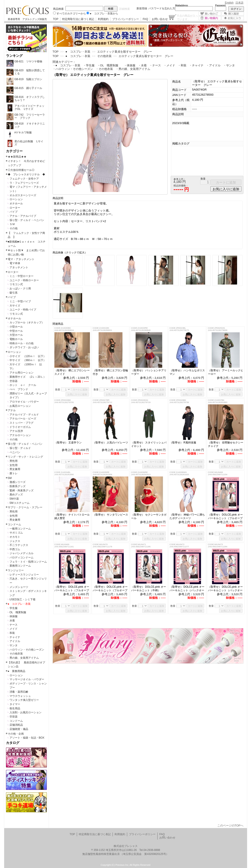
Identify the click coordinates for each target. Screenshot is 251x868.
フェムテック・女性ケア (24, 179)
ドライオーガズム (20, 427)
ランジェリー (16, 570)
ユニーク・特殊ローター (24, 280)
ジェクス (15, 541)
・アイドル (213, 65)
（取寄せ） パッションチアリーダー (149, 372)
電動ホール (16, 339)
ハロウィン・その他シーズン (27, 650)
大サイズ (15, 306)
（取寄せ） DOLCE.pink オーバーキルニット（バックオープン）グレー (187, 589)
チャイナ (15, 637)
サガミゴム (16, 533)
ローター (15, 208)
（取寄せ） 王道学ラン (68, 443)
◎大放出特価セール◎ (21, 170)
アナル (12, 410)
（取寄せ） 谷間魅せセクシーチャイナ (226, 444)
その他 (14, 228)
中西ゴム (15, 549)
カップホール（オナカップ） (27, 322)
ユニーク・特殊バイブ (23, 310)
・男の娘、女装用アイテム (133, 69)
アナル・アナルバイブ (23, 216)
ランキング (14, 56)
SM (10, 478)
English (229, 3)
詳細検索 (125, 9)
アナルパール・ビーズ (23, 419)
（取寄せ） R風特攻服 (183, 443)
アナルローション (20, 435)
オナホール (16, 204)
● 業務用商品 (17, 671)
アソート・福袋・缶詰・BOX (27, 738)
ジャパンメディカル (22, 553)
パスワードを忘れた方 (162, 8)
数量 (203, 179)
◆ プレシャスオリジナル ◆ (26, 174)
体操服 (14, 616)
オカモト (15, 537)
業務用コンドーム (20, 566)
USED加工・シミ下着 (23, 599)
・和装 (182, 65)
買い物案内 (210, 18)
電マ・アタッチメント (21, 259)
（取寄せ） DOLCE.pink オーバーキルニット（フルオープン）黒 (72, 589)
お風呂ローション (20, 406)
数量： (59, 390)
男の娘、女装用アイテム (24, 658)
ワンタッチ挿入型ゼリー (24, 700)
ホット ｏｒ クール (24, 385)
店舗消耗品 (16, 725)
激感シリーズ (18, 482)
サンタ (14, 645)
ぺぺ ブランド (19, 389)
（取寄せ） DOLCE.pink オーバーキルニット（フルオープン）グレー (225, 517)
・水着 (142, 65)
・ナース (155, 65)
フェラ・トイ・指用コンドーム (28, 562)
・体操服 (130, 65)
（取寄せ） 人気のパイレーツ (110, 443)
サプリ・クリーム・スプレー (25, 507)
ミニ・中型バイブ (20, 301)
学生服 (14, 608)
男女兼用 (15, 469)
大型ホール (16, 335)
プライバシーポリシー (126, 19)
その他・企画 (16, 734)
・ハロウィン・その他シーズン (73, 69)
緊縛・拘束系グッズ (22, 490)
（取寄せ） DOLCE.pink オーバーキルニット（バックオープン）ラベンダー (225, 589)
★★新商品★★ (17, 157)
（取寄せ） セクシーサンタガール (149, 516)
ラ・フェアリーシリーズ (24, 183)
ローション (16, 199)
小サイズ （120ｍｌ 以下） (28, 356)
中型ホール (16, 331)
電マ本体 (15, 263)
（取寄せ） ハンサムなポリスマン (187, 372)
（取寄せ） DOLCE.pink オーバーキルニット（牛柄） (149, 589)
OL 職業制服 (19, 612)
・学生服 (89, 65)
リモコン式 (16, 284)
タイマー (15, 704)
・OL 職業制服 (109, 65)
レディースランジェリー (24, 575)
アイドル (15, 641)
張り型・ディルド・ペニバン (27, 220)
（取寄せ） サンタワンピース (110, 515)
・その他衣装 (104, 69)
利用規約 (103, 19)
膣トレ (14, 473)
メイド (14, 629)
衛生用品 (15, 708)
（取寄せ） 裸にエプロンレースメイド (72, 372)
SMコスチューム (20, 503)
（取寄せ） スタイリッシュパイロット (149, 444)
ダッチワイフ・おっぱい (24, 347)
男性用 (14, 461)
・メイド (169, 65)
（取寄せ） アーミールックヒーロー (226, 372)
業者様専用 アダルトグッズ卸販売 (27, 19)
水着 (12, 621)
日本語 (239, 3)
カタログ (13, 743)
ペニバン (15, 452)
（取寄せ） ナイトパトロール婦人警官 (72, 516)
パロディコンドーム (22, 558)
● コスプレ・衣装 (19, 604)
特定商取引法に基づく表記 (78, 19)
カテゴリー (14, 151)
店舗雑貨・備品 (19, 729)
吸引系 (14, 293)
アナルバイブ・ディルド (24, 415)
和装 (12, 633)
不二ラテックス (19, 545)
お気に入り (233, 18)
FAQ (145, 19)
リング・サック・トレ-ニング (26, 457)
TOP (56, 19)
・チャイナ (196, 65)
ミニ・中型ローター (22, 276)
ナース (14, 625)
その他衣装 (16, 654)
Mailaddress (182, 5)
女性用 (14, 465)
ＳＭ (12, 224)
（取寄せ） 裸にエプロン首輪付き (110, 372)
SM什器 (14, 499)
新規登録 (142, 8)
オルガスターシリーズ (23, 195)
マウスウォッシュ (20, 696)
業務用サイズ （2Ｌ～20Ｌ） (28, 377)
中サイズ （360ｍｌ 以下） (28, 360)
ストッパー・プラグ (22, 423)
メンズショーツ (19, 587)
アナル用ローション (22, 373)
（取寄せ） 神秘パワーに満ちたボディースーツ (187, 516)
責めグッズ (16, 494)
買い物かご (210, 14)
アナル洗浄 (16, 431)
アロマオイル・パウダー (24, 402)
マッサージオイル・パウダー (27, 679)
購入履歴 (233, 14)
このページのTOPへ (230, 825)
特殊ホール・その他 (22, 343)
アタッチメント (19, 267)
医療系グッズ (18, 486)
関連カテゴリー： (64, 62)
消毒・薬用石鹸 (19, 692)
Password (220, 5)
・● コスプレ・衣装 (66, 65)
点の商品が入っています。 (187, 17)
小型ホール (16, 327)
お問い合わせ (160, 19)
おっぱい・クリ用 (20, 289)
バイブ (14, 212)
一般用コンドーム (20, 529)
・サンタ (229, 65)
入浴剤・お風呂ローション (26, 712)
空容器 (14, 381)
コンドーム (14, 524)
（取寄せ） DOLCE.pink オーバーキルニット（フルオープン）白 (110, 589)
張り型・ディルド (20, 448)
